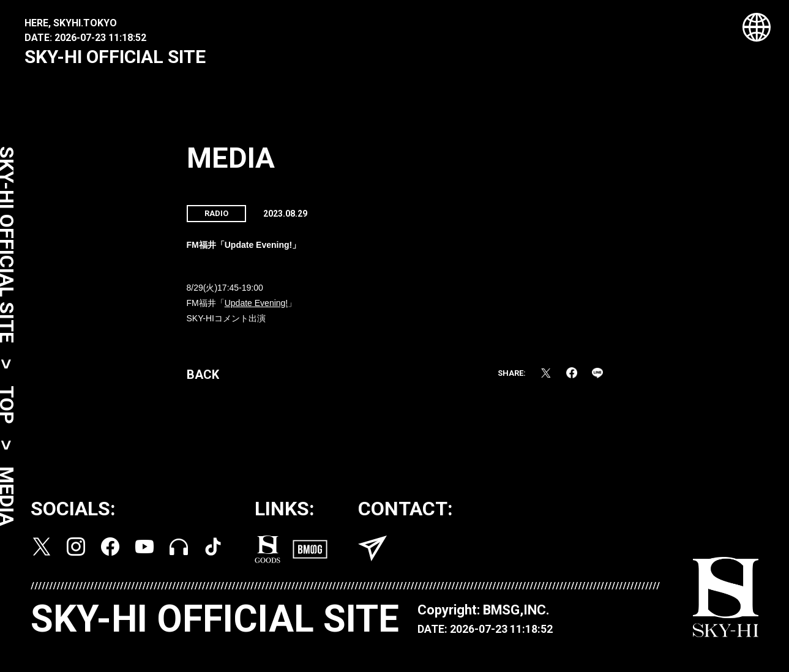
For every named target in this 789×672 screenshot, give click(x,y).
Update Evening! (256, 306)
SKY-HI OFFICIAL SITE (115, 57)
